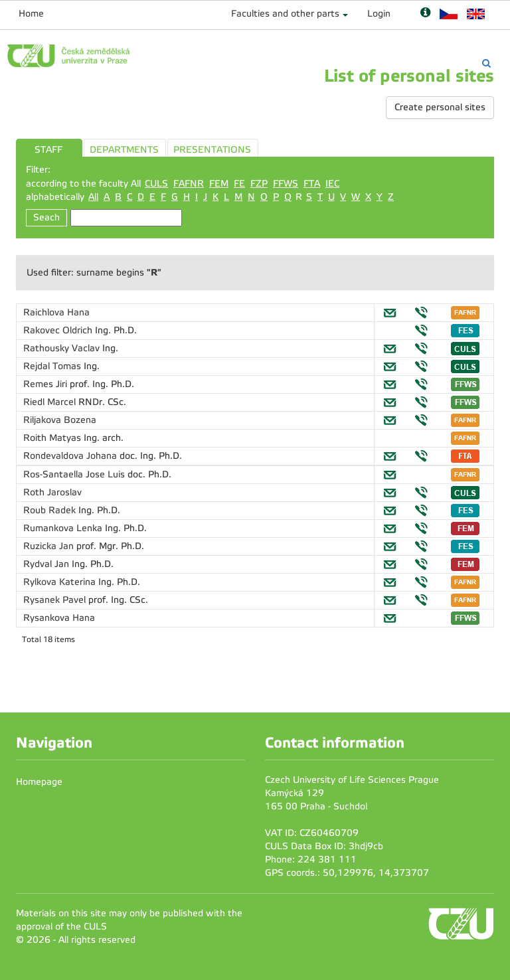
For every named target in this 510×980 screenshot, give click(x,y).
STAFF (48, 150)
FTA (312, 184)
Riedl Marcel (51, 402)
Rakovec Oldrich (59, 330)
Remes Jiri (46, 384)
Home (31, 14)
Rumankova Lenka (64, 528)
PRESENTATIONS (212, 150)
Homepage (39, 782)
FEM (219, 184)
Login (379, 14)
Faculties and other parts (285, 14)
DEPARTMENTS (124, 150)
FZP (259, 184)
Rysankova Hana (59, 618)
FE (239, 184)
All (93, 197)
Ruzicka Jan (50, 546)
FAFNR (189, 184)
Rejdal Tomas (53, 366)
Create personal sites (440, 107)
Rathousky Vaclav (63, 348)
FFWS (286, 184)
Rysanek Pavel (56, 600)
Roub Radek (51, 510)
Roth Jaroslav (52, 492)
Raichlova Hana (56, 312)
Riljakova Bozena (60, 420)
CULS (156, 184)
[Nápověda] (425, 14)
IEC (332, 184)
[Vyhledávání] (486, 63)
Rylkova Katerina (61, 582)
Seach (46, 217)
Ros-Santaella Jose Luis (75, 474)
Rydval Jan (47, 564)
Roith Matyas (53, 438)
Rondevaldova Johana (71, 456)
